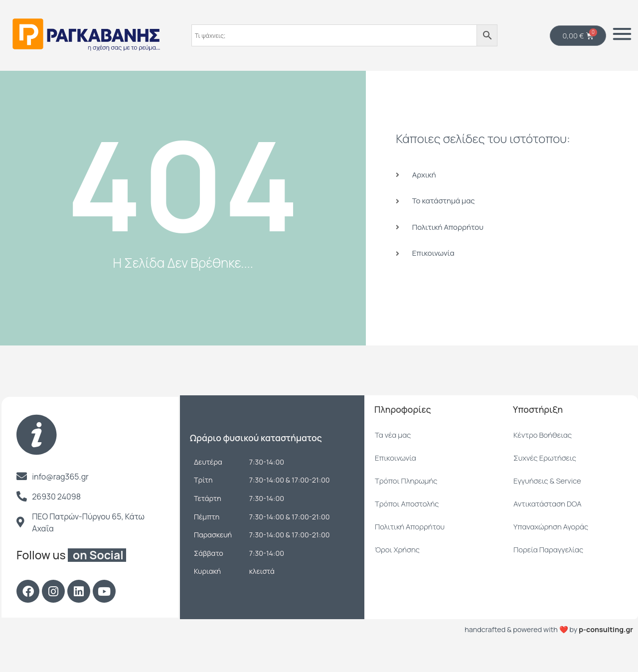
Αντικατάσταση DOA (548, 529)
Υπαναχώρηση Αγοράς (551, 552)
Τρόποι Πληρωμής (406, 506)
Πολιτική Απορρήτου (410, 552)
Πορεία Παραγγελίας (548, 575)
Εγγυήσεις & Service (547, 506)
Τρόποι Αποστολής (407, 529)
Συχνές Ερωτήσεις (545, 483)
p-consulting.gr (606, 654)
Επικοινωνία (396, 483)
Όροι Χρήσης (397, 575)
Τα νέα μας (393, 460)
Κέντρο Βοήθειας (543, 460)
